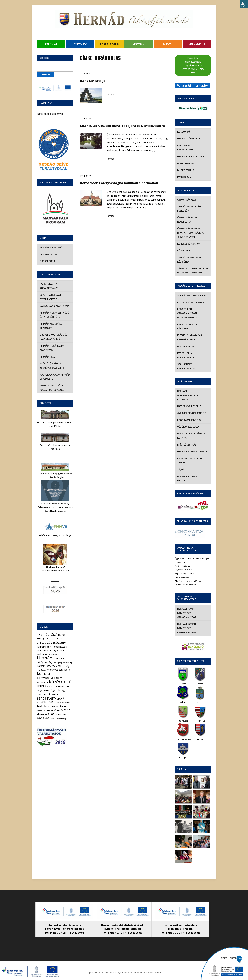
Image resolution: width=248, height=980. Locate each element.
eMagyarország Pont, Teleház (191, 460)
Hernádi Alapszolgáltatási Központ (189, 395)
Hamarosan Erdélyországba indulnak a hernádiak (119, 183)
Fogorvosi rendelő (189, 420)
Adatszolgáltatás (182, 562)
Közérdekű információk (192, 302)
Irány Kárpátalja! (93, 81)
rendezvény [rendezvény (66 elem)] (46, 698)
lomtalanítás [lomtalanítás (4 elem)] (52, 686)
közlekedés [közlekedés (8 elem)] (43, 683)
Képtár (137, 44)
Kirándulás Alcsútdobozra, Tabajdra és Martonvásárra (122, 126)
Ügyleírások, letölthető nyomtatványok (192, 554)
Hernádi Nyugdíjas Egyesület (51, 326)
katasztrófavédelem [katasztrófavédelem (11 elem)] (48, 666)
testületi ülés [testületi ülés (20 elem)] (46, 706)
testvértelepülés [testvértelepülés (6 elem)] (63, 703)
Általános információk (192, 295)
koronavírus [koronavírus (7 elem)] (52, 670)
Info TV (168, 44)
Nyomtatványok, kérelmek (188, 326)
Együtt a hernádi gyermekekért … (50, 297)
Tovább (110, 94)
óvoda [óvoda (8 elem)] (53, 718)
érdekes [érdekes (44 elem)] (43, 718)
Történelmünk (109, 44)
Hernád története (189, 139)
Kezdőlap (51, 44)
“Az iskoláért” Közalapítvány (48, 286)
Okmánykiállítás (182, 573)
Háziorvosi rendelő (189, 406)
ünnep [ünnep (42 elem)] (62, 718)
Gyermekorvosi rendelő (192, 413)
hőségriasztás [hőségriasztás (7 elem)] (44, 662)
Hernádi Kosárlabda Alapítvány (52, 348)
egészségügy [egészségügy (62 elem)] (55, 642)
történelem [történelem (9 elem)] (61, 706)
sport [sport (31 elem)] (60, 698)
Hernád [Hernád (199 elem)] (45, 658)
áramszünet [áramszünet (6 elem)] (61, 714)
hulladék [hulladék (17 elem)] (58, 658)
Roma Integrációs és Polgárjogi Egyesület (53, 388)
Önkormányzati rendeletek (187, 220)
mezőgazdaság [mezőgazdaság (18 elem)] (55, 690)
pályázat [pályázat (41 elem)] (53, 694)
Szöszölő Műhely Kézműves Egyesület (52, 366)
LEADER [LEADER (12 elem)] (42, 686)
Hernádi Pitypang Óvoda (192, 451)
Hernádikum (197, 44)
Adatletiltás (180, 558)
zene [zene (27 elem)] (67, 710)
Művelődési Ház (187, 445)
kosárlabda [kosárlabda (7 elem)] (64, 670)
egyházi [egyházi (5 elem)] (41, 643)
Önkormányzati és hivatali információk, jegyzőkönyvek (190, 233)
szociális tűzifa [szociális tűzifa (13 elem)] (46, 702)
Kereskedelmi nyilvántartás (186, 355)
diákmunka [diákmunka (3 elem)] (64, 639)
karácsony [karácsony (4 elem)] (68, 662)
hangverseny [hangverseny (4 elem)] (53, 654)
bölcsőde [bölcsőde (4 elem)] (55, 639)
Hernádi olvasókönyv (190, 156)
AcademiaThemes (153, 968)
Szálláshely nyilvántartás (186, 366)
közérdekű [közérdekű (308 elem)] (60, 682)
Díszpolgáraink (186, 163)
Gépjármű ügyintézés (184, 569)
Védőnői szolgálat (189, 427)
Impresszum (184, 177)
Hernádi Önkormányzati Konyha (192, 436)
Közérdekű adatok (189, 244)
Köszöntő (80, 44)
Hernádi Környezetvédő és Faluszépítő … (54, 315)
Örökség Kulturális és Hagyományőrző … (53, 337)
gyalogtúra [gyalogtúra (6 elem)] (42, 654)
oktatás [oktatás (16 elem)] (42, 694)
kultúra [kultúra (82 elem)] (43, 673)
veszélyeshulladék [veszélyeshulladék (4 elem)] (45, 710)
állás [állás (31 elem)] (51, 714)
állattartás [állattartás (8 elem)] (42, 714)
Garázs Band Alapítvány (54, 306)
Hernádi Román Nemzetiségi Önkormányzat (187, 624)
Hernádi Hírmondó (51, 247)
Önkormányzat (187, 200)
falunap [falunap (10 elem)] (41, 647)
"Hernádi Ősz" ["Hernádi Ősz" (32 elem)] (47, 635)
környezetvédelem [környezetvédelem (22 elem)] (50, 678)
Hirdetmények (186, 346)
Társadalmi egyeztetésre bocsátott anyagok (193, 271)
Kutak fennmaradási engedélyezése (190, 337)
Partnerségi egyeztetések (185, 147)
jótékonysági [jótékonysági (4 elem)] (57, 662)
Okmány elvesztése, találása (188, 577)
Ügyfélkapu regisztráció (185, 581)
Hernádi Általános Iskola (193, 476)
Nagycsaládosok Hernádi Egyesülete (55, 377)
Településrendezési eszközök (189, 209)
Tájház (181, 469)
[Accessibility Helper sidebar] (244, 4)
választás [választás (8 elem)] (58, 710)
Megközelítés (185, 170)
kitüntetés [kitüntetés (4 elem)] (41, 670)
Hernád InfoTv (48, 254)
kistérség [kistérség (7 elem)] (65, 666)
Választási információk (193, 85)
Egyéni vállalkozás (183, 566)
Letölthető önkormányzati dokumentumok (187, 313)
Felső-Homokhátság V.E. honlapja (55, 535)
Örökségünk (47, 261)
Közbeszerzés (185, 251)
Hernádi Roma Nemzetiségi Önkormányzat (187, 609)
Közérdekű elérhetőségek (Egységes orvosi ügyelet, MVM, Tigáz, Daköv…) (193, 65)
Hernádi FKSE (47, 357)
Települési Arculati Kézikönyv (189, 259)
